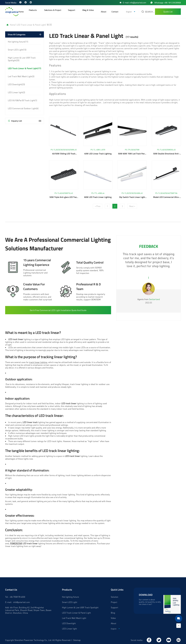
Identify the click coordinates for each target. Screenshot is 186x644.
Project (114, 602)
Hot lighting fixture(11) (18, 42)
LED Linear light (69, 629)
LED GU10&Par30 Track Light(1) (22, 100)
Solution (115, 597)
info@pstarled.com (21, 602)
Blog (113, 613)
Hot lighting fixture (70, 597)
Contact (115, 12)
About (104, 12)
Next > (132, 206)
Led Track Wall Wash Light (74, 618)
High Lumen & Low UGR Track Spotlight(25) (22, 59)
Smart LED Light (70, 602)
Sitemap (77, 640)
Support (114, 607)
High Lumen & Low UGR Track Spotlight (80, 607)
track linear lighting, (38, 362)
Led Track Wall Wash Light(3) (21, 76)
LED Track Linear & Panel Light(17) (24, 68)
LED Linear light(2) (16, 92)
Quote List (168, 12)
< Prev (98, 206)
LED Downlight (69, 623)
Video (113, 618)
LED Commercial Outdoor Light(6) (23, 108)
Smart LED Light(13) (17, 50)
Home (21, 12)
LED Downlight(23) (16, 84)
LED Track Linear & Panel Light (31, 25)
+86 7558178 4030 (17, 597)
